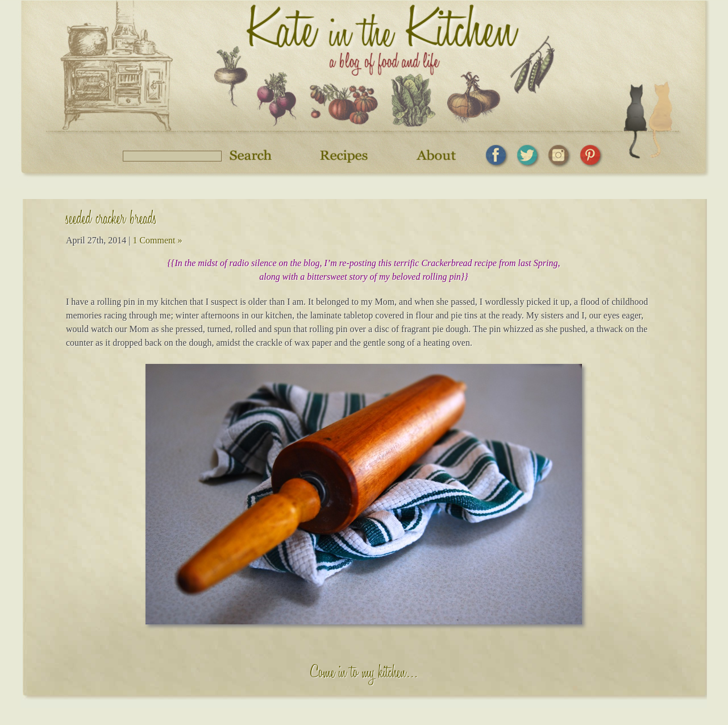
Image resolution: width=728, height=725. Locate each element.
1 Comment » (157, 240)
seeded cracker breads (111, 220)
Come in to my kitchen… (364, 674)
